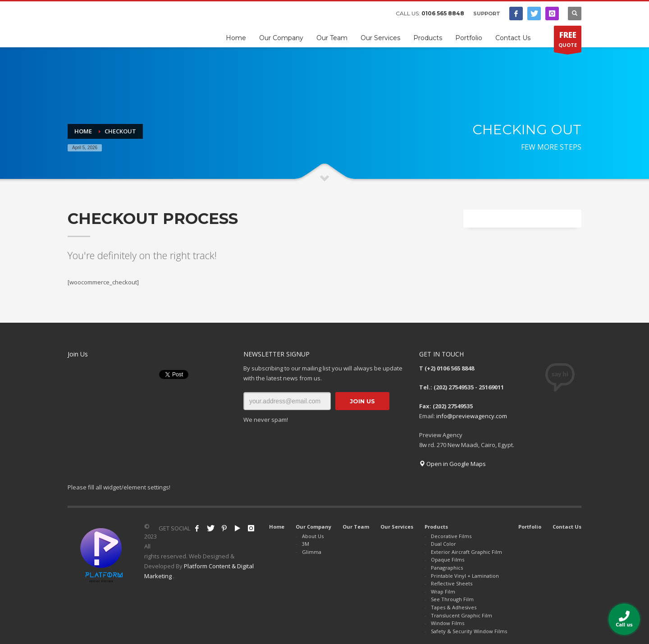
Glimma (312, 552)
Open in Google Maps (452, 464)
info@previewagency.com (472, 416)
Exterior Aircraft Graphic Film (466, 552)
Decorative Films (451, 536)
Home (277, 527)
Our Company (313, 527)
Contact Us (567, 527)
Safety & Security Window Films (469, 631)
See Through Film (452, 599)
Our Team (356, 527)
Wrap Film (443, 591)
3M (306, 544)
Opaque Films (448, 560)
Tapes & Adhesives (454, 607)
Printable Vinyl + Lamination (465, 576)
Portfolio (530, 527)
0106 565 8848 (443, 13)
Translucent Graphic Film (462, 615)
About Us (313, 536)
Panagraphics (447, 568)
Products (436, 527)
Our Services (397, 527)
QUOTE (568, 41)
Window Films (448, 623)
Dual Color (443, 544)
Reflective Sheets (452, 583)
